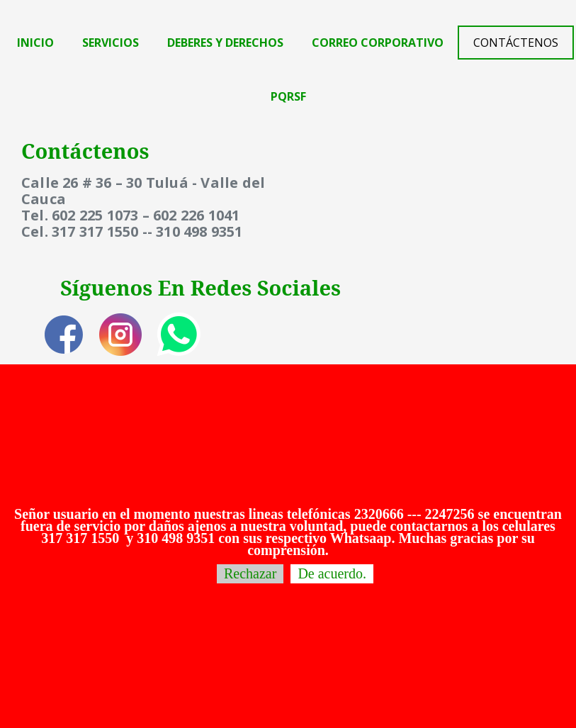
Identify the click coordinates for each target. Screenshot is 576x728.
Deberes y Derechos (225, 43)
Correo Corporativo (378, 43)
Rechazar (250, 573)
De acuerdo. (332, 573)
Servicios (111, 43)
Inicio (35, 43)
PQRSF (288, 96)
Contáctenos (516, 43)
